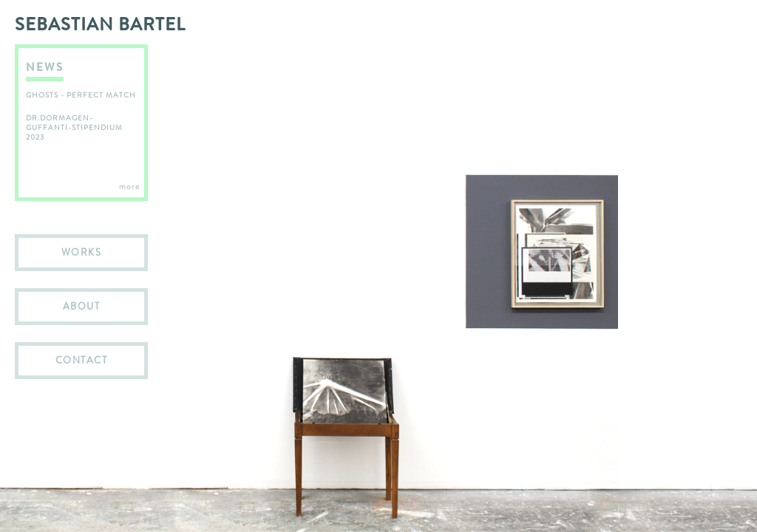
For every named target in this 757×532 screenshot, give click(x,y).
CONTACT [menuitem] (82, 360)
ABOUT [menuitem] (82, 306)
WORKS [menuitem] (82, 252)
